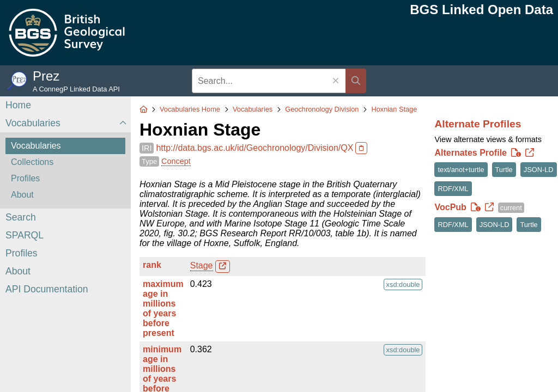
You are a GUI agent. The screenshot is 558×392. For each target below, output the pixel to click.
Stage (202, 265)
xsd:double (403, 284)
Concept (176, 161)
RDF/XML (453, 189)
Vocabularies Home (190, 109)
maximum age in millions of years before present (163, 308)
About (22, 195)
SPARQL (25, 235)
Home (18, 105)
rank (152, 265)
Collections (32, 162)
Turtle (504, 170)
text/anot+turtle (461, 170)
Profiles (25, 178)
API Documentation (47, 289)
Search (21, 217)
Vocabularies (33, 123)
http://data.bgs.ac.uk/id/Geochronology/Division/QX (254, 148)
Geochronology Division (322, 109)
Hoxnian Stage (394, 109)
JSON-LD (539, 170)
